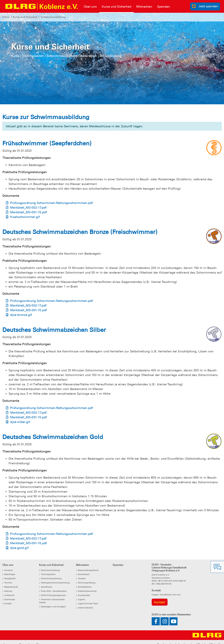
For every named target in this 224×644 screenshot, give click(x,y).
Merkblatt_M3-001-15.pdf (28, 212)
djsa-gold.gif (19, 548)
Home (6, 17)
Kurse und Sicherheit (25, 17)
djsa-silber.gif (20, 422)
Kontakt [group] (160, 602)
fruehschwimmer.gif (25, 217)
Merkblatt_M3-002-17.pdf (28, 208)
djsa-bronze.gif (21, 315)
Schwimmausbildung (53, 17)
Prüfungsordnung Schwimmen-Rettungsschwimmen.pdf (51, 203)
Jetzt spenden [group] (205, 6)
